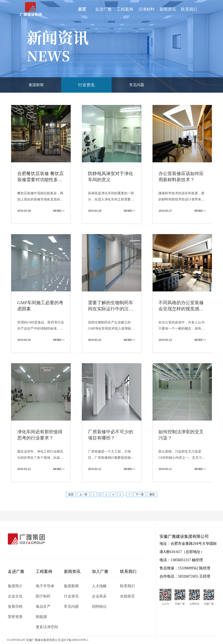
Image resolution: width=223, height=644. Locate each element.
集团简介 (15, 586)
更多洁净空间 (47, 627)
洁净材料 (146, 9)
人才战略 (99, 586)
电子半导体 (45, 586)
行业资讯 (86, 85)
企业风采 (99, 596)
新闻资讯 (168, 9)
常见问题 (137, 85)
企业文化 (15, 596)
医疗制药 (43, 596)
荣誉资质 (15, 617)
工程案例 (125, 9)
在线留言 (127, 596)
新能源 (41, 617)
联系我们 (189, 9)
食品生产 (43, 606)
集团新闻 (36, 85)
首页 (82, 9)
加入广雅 (100, 571)
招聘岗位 (99, 606)
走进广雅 (103, 9)
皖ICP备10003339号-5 (75, 640)
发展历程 (15, 606)
